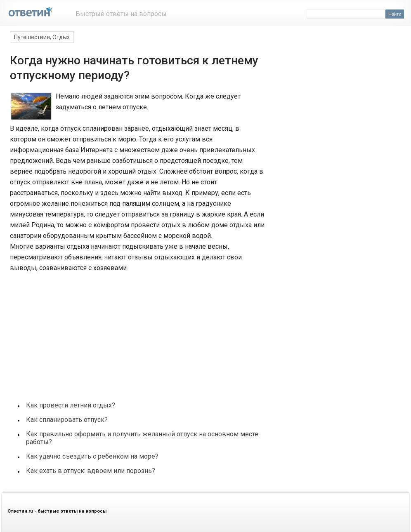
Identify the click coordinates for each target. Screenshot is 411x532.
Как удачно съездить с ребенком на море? (92, 456)
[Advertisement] (71, 332)
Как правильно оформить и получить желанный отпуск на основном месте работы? (142, 438)
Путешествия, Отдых (42, 37)
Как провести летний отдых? (71, 405)
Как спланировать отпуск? (67, 420)
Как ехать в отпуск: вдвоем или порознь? (91, 471)
